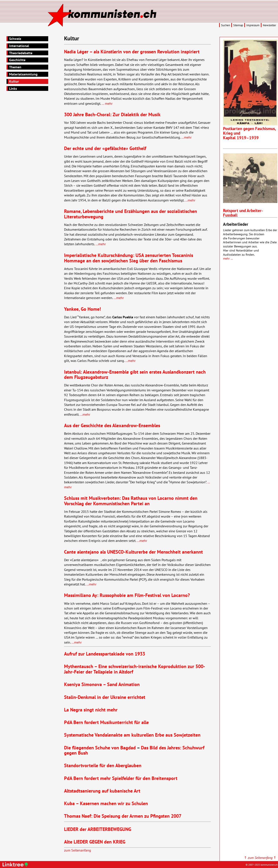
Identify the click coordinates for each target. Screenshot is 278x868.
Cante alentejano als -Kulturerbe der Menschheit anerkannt (133, 552)
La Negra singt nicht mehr (91, 710)
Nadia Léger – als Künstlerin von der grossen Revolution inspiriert (132, 51)
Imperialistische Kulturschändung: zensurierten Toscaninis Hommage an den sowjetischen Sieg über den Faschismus (129, 258)
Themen (15, 67)
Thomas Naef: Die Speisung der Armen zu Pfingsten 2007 (123, 816)
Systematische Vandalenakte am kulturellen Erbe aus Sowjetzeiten (132, 735)
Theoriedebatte (21, 53)
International (19, 46)
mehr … (228, 258)
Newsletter (269, 25)
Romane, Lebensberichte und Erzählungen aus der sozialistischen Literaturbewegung (131, 214)
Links (13, 88)
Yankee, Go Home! (82, 309)
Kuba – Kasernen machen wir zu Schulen (106, 803)
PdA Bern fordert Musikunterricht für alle (106, 722)
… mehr (107, 103)
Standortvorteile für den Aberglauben (103, 765)
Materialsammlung (23, 74)
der (98, 829)
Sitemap (238, 25)
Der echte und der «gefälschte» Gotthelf (105, 148)
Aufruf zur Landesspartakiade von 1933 (105, 654)
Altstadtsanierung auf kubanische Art (102, 791)
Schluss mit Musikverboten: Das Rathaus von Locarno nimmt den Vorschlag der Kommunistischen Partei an (131, 501)
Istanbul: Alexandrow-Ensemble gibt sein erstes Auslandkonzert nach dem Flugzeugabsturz (135, 374)
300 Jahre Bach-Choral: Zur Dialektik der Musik (112, 114)
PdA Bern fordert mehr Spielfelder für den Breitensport (121, 778)
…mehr (186, 137)
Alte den (95, 842)
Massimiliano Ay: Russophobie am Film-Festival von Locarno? (127, 595)
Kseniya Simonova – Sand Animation (102, 684)
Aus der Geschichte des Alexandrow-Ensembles (112, 425)
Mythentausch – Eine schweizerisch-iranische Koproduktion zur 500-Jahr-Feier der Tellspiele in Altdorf (135, 669)
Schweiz (15, 39)
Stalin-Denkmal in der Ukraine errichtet (105, 697)
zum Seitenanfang (78, 850)
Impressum (253, 25)
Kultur (14, 81)
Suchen (226, 25)
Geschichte (17, 60)
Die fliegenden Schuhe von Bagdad (100, 748)
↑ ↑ (260, 858)
